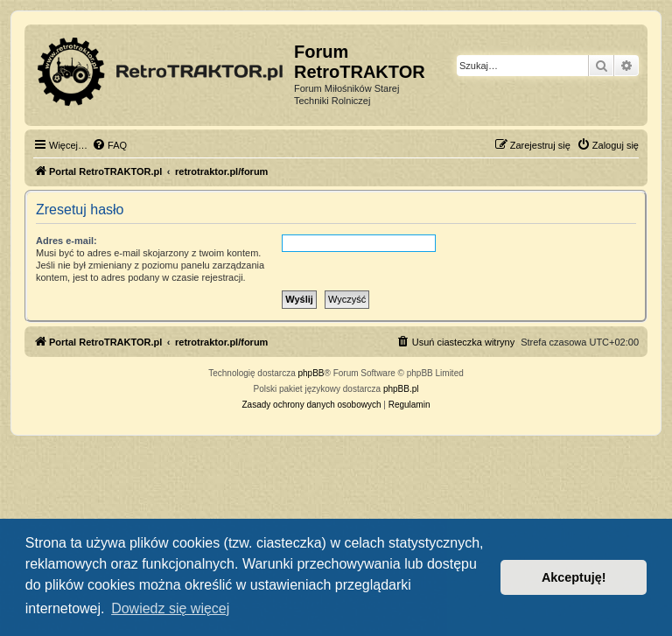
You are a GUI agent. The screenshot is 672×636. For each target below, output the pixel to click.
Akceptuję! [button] (574, 577)
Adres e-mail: (66, 241)
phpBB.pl (401, 389)
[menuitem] (109, 145)
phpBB (311, 373)
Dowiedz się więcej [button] (170, 608)
